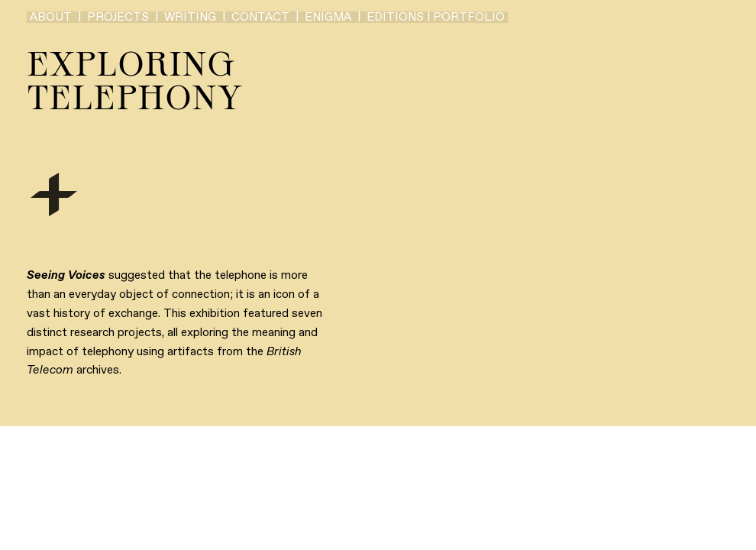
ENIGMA (328, 17)
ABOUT (51, 17)
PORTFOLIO (469, 17)
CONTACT (260, 17)
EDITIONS (395, 17)
